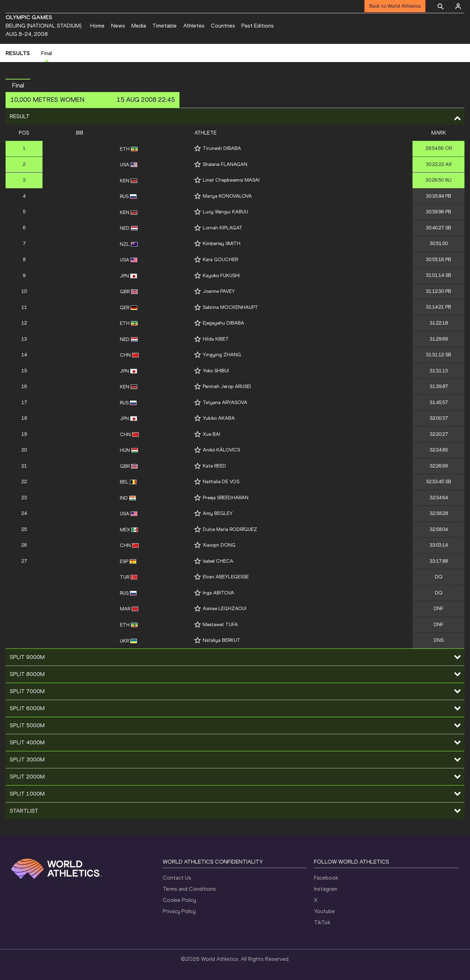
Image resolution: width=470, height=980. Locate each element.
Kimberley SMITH (222, 244)
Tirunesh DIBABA (222, 148)
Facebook (326, 878)
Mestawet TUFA (220, 625)
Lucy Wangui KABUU (225, 212)
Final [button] (18, 85)
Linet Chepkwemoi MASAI (231, 180)
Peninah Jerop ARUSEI (227, 386)
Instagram (326, 889)
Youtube (324, 911)
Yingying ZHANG (222, 355)
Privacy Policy (179, 911)
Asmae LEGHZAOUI (225, 609)
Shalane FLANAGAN (225, 164)
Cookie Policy (179, 900)
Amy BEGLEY (218, 513)
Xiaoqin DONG (219, 545)
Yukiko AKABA (219, 418)
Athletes (194, 26)
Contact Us (177, 878)
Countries (223, 26)
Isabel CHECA (218, 561)
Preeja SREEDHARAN (226, 498)
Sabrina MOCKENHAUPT (230, 307)
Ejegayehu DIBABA (224, 323)
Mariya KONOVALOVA (227, 196)
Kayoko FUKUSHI (221, 276)
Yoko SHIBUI (216, 371)
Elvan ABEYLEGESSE (226, 577)
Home (97, 26)
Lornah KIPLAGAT (223, 228)
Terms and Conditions (189, 889)
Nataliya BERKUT (222, 640)
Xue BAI (211, 434)
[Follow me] (198, 148)
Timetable (164, 26)
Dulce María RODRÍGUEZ (230, 529)
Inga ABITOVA (218, 593)
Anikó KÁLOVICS (221, 450)
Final (47, 53)
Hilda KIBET (216, 339)
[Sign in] (458, 6)
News (118, 26)
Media (139, 26)
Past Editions (258, 26)
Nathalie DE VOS (221, 482)
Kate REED (214, 466)
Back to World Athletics (395, 6)
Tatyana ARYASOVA (225, 402)
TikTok (322, 922)
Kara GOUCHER (220, 260)
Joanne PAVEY (219, 291)
